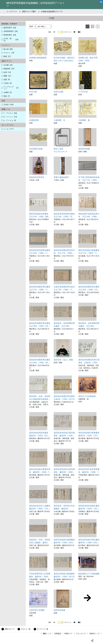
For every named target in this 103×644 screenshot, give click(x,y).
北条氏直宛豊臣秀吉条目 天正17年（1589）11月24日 (64, 288)
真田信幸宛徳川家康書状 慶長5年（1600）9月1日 (64, 575)
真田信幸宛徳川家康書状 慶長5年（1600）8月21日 (64, 541)
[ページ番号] (61, 32)
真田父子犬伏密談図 (87, 396)
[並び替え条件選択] (44, 26)
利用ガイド (68, 634)
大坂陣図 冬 (59, 120)
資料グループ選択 (29, 11)
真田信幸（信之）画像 (63, 360)
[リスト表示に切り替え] (93, 26)
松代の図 (33, 92)
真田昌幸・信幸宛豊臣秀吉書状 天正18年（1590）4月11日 (64, 325)
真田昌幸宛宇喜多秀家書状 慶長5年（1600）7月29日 (89, 471)
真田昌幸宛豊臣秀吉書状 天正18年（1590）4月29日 (40, 361)
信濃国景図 (34, 120)
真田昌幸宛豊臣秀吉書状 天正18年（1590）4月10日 (40, 325)
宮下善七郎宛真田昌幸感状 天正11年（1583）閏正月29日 (89, 179)
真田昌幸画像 (84, 149)
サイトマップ (81, 634)
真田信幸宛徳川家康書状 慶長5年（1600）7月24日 (89, 434)
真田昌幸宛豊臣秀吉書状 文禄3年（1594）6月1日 (64, 398)
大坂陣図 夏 (84, 120)
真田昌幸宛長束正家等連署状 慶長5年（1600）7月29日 (64, 471)
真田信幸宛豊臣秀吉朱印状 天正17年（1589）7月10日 (64, 252)
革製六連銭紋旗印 (61, 177)
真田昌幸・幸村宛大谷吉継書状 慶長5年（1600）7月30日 (64, 507)
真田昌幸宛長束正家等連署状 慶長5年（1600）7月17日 (64, 434)
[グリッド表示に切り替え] (88, 26)
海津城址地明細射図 (38, 58)
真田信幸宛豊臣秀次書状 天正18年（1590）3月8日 (89, 288)
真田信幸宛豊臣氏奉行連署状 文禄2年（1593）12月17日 (89, 361)
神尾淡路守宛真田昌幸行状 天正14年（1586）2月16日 (89, 215)
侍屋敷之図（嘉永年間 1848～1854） (89, 59)
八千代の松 (83, 92)
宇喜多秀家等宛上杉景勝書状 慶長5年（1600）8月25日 (40, 575)
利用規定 (58, 634)
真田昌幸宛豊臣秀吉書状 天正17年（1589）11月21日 (40, 288)
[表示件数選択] (32, 26)
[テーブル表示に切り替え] (98, 26)
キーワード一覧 (43, 629)
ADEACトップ (94, 634)
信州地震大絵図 (36, 149)
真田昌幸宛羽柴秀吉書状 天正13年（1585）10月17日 (64, 215)
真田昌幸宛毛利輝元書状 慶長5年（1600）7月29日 (89, 507)
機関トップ (47, 634)
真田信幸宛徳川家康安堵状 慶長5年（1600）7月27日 (40, 471)
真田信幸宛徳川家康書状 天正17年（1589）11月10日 (89, 252)
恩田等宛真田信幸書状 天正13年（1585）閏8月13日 (40, 215)
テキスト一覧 (26, 629)
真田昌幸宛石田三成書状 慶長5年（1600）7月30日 (40, 507)
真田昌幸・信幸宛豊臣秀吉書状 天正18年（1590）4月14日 (89, 325)
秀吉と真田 (58, 149)
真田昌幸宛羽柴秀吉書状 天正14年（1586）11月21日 (40, 252)
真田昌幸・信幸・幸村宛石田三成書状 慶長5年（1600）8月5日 (40, 541)
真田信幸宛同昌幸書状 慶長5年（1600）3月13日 (40, 434)
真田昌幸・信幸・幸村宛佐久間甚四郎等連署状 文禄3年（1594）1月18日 (40, 398)
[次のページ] (75, 32)
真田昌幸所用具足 (37, 177)
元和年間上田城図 (37, 610)
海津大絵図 (58, 92)
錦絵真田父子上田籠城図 (89, 574)
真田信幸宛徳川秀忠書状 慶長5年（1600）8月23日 (89, 541)
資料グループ (10, 629)
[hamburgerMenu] (101, 2)
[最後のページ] (79, 32)
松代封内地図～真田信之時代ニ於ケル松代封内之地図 (64, 59)
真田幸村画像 (59, 610)
